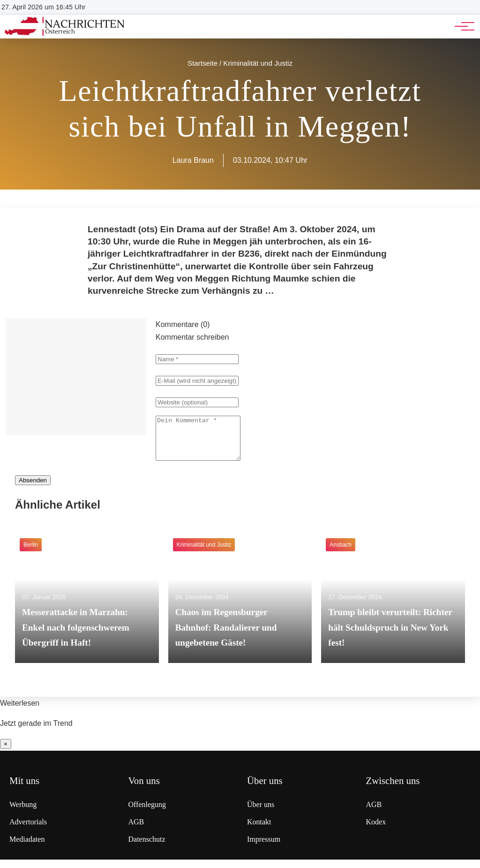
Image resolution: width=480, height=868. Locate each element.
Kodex (376, 830)
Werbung (23, 813)
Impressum (264, 848)
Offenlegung (147, 813)
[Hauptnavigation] (461, 26)
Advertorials (28, 830)
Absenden (33, 489)
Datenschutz (147, 848)
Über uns (261, 813)
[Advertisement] (76, 377)
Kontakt (259, 830)
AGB (136, 830)
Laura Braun (193, 160)
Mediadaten (27, 848)
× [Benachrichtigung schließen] (6, 752)
